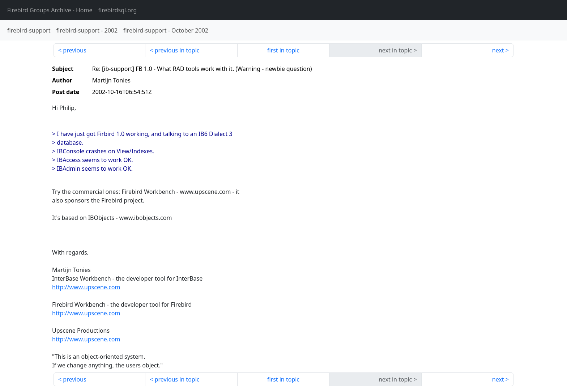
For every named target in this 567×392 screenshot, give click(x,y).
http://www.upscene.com (86, 287)
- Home (50, 10)
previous (74, 50)
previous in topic (177, 50)
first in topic (283, 50)
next (498, 50)
